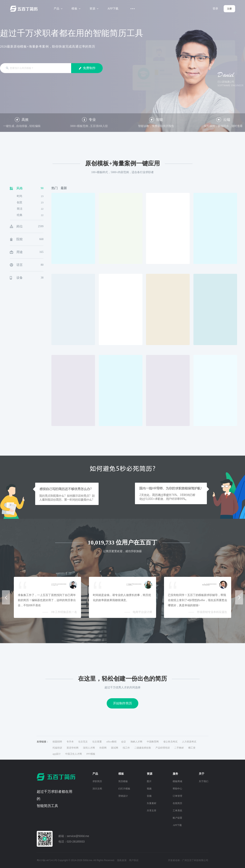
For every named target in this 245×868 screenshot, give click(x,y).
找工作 (126, 748)
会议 (123, 742)
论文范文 (83, 742)
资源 (93, 9)
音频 (149, 796)
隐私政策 (122, 860)
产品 (58, 9)
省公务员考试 (170, 742)
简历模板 (123, 781)
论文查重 (97, 742)
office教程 (111, 742)
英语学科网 (73, 748)
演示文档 (97, 789)
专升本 (70, 742)
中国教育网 (153, 742)
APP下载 (113, 9)
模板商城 (177, 781)
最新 (64, 188)
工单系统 (177, 811)
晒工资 (192, 748)
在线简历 (177, 803)
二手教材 (179, 748)
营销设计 (123, 796)
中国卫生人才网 (73, 754)
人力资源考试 (189, 742)
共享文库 (152, 811)
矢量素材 (152, 803)
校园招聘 (57, 742)
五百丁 (25, 9)
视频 (149, 789)
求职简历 (97, 781)
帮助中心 (177, 789)
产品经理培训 (163, 748)
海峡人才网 (136, 742)
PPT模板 (91, 754)
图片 (149, 781)
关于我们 (204, 781)
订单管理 (177, 796)
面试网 (115, 748)
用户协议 (134, 860)
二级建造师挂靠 (143, 748)
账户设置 (177, 818)
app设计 (57, 754)
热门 (55, 188)
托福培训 (57, 748)
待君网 (103, 748)
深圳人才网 (89, 748)
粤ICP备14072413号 (47, 860)
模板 (75, 9)
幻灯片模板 (124, 789)
